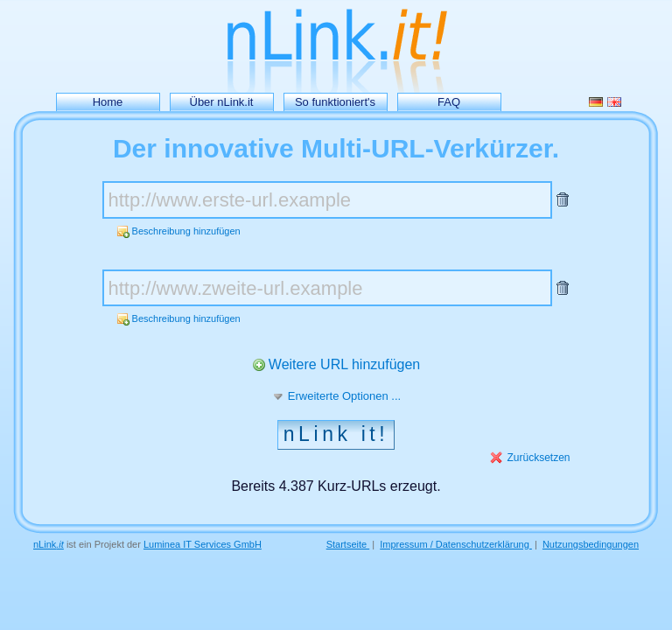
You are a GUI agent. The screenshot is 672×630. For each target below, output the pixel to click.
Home (108, 102)
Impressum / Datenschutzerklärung (456, 544)
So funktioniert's (335, 102)
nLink (49, 544)
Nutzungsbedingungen (591, 544)
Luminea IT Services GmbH (203, 544)
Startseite (348, 544)
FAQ (449, 102)
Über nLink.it (222, 102)
